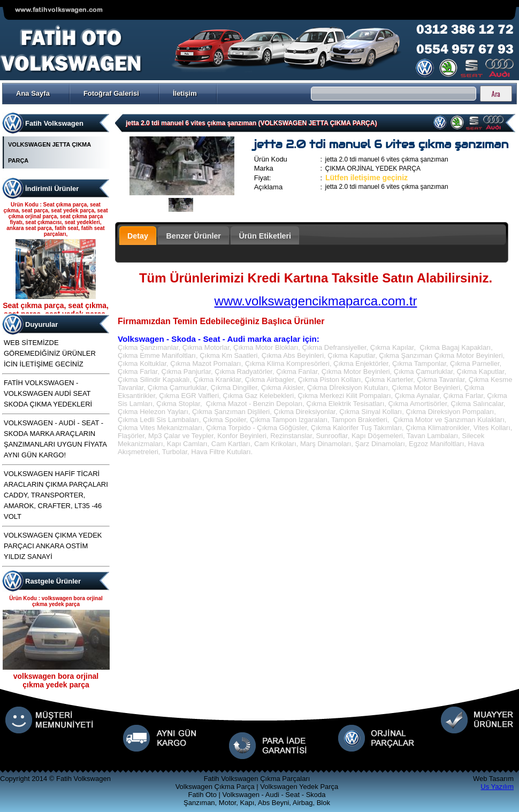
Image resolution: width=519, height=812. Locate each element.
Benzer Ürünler (193, 236)
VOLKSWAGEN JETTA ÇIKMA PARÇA (49, 152)
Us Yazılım (497, 787)
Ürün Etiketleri (265, 236)
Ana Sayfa (33, 93)
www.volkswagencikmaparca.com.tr (316, 301)
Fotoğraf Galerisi (111, 93)
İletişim (185, 93)
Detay (138, 236)
